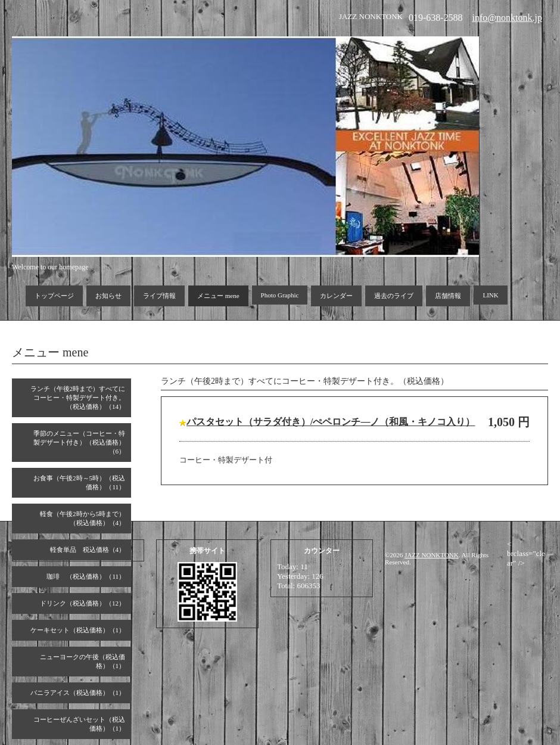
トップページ (54, 296)
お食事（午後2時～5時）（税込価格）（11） (79, 482)
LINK (490, 295)
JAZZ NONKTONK (432, 555)
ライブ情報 (159, 296)
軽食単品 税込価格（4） (88, 550)
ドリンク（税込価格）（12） (83, 603)
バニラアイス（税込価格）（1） (78, 693)
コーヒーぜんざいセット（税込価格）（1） (79, 724)
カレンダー (336, 296)
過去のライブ (394, 296)
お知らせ (108, 296)
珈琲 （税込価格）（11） (86, 576)
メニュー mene (218, 296)
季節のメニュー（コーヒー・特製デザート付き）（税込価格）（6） (79, 442)
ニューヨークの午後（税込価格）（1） (83, 661)
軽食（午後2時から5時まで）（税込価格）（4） (83, 518)
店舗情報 (448, 296)
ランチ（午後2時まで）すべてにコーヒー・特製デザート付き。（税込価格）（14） (78, 398)
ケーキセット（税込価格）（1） (78, 630)
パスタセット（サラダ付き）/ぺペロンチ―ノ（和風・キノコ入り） (331, 422)
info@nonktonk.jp (507, 18)
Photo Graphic (280, 295)
